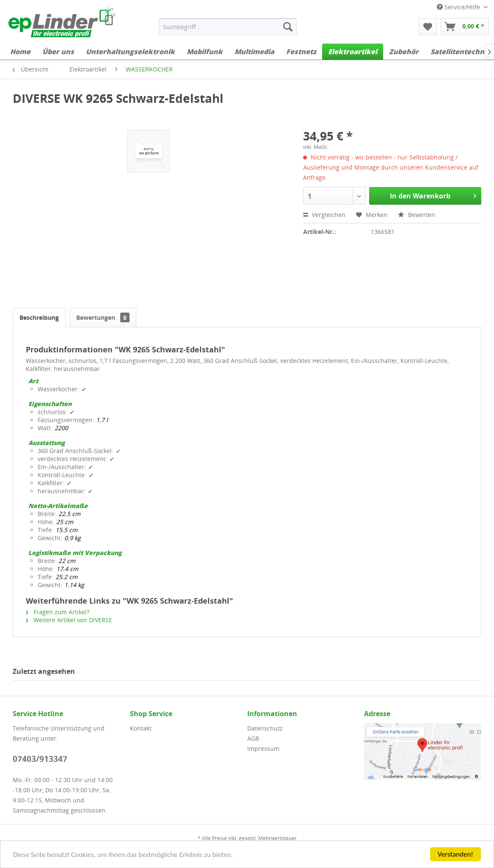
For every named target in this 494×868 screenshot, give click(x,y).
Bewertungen (103, 317)
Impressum (263, 749)
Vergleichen (324, 215)
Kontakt (141, 728)
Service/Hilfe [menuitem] (459, 7)
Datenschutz (265, 728)
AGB (253, 738)
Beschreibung (39, 317)
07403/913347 (40, 759)
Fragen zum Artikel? (58, 612)
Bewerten (417, 215)
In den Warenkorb (433, 195)
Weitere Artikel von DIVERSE (69, 620)
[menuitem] (228, 27)
